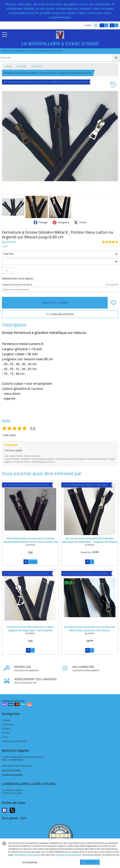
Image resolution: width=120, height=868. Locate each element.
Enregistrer (61, 222)
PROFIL (6, 733)
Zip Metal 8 (9, 242)
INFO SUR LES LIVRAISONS (14, 741)
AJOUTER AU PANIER (55, 303)
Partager (41, 222)
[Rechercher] (116, 58)
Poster (80, 222)
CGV (5, 737)
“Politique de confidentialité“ (69, 855)
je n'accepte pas (30, 862)
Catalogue (8, 724)
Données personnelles (12, 775)
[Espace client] (96, 25)
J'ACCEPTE (90, 862)
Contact (88, 25)
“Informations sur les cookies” (27, 855)
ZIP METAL (22, 66)
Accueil (8, 66)
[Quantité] (8, 271)
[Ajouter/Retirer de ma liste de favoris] (114, 303)
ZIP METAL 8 (37, 66)
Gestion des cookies (11, 770)
